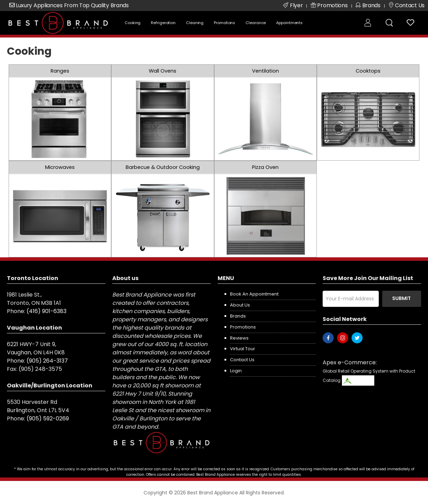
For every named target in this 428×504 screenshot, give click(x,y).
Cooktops (368, 71)
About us (240, 305)
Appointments (289, 23)
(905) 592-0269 (48, 419)
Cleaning (195, 23)
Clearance (256, 23)
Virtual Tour (243, 349)
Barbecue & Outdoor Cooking (163, 167)
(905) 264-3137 (47, 361)
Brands (238, 316)
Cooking (133, 23)
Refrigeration (163, 23)
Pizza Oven (265, 167)
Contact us (242, 360)
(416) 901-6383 (46, 311)
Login (236, 371)
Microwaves (60, 167)
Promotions (225, 23)
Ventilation (265, 71)
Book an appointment (254, 294)
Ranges (60, 71)
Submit (401, 298)
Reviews (239, 338)
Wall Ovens (163, 71)
